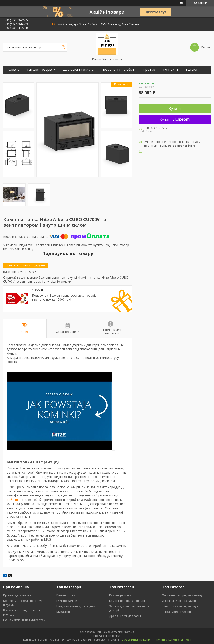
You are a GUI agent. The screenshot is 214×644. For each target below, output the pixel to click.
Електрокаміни (67, 601)
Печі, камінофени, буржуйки (76, 606)
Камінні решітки (120, 595)
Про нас (149, 70)
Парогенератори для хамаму (182, 595)
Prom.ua (129, 632)
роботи (12, 500)
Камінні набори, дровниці (127, 601)
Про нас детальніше (17, 595)
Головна (13, 70)
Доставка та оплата (78, 70)
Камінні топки (66, 595)
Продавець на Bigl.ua (107, 636)
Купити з (175, 119)
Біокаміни (63, 612)
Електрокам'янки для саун (180, 606)
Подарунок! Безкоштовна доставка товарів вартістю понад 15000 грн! (64, 297)
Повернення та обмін (118, 70)
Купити (175, 109)
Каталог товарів (39, 70)
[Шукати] (63, 47)
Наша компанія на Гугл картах (24, 620)
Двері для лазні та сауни (179, 601)
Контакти (170, 70)
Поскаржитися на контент (137, 640)
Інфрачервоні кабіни (176, 612)
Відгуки (191, 70)
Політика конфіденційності (174, 640)
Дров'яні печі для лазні (125, 616)
